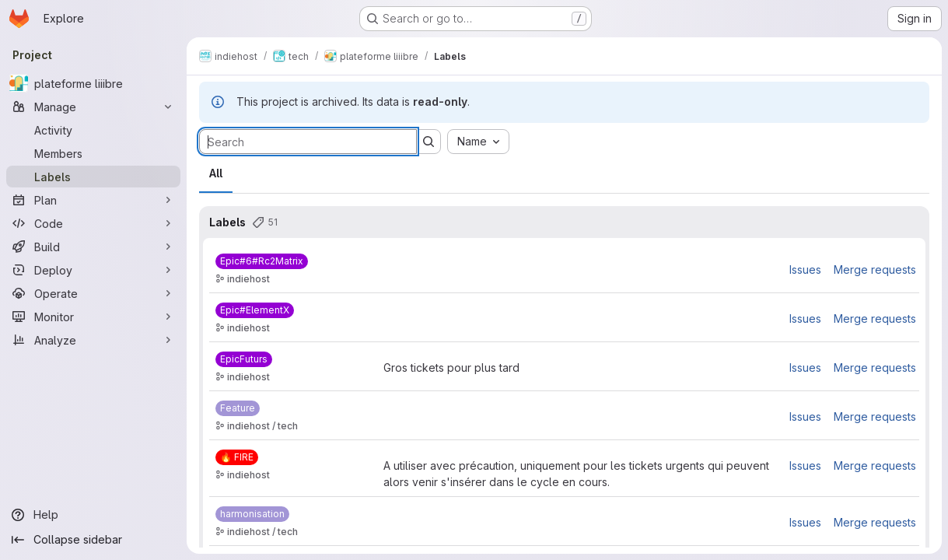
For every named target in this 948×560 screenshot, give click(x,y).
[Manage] (93, 107)
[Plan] (93, 200)
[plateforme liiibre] (93, 83)
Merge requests (875, 269)
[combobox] (478, 142)
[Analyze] (93, 340)
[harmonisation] (252, 514)
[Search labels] (308, 142)
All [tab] (216, 173)
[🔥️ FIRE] (237, 457)
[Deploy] (93, 270)
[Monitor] (93, 317)
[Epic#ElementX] (255, 310)
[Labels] (93, 177)
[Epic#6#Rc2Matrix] (262, 261)
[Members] (93, 153)
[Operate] (93, 293)
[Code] (93, 223)
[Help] (93, 515)
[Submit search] (429, 142)
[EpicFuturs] (244, 359)
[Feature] (238, 408)
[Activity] (93, 130)
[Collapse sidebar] (93, 540)
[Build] (93, 247)
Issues (805, 269)
